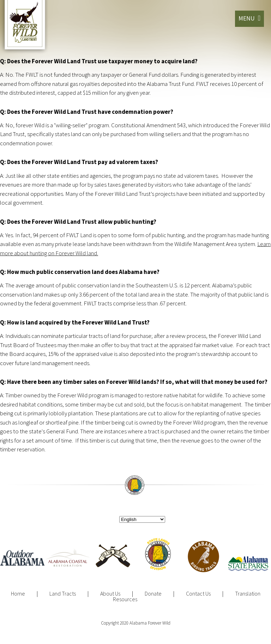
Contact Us (198, 593)
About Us (110, 593)
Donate (153, 593)
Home (18, 593)
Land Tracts (63, 593)
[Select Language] (142, 519)
